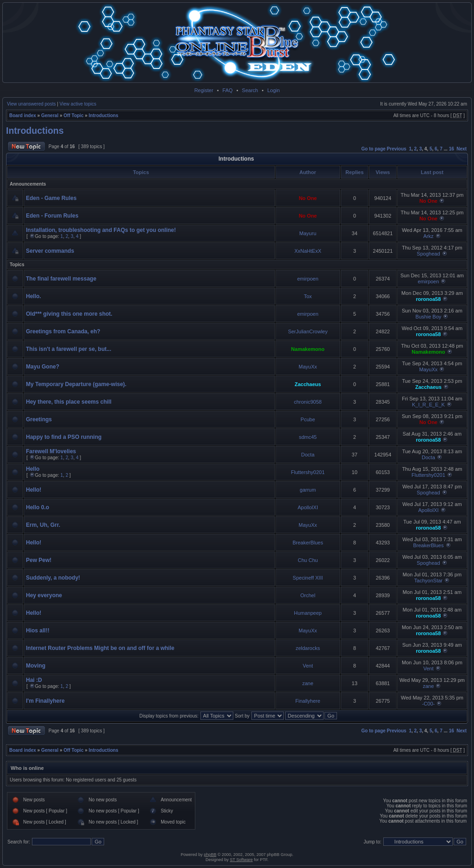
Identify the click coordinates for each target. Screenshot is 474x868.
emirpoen (308, 279)
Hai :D (34, 680)
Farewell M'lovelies (51, 451)
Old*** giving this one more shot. (69, 314)
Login (273, 90)
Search (250, 90)
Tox (308, 296)
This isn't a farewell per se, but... (69, 349)
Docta (308, 455)
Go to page (374, 149)
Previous (397, 149)
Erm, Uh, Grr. (43, 525)
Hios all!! (38, 631)
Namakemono (308, 349)
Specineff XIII (308, 578)
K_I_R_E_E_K (428, 405)
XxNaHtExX (308, 251)
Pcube (308, 419)
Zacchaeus (308, 384)
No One (308, 198)
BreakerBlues (308, 543)
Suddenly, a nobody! (53, 578)
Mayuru (308, 233)
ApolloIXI (308, 507)
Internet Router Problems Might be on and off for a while (100, 648)
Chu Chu (308, 560)
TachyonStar (428, 581)
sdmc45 (308, 437)
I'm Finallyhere (45, 701)
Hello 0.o (37, 507)
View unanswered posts (31, 104)
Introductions (104, 116)
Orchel (308, 595)
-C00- (429, 704)
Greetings (39, 419)
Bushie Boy (429, 317)
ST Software (241, 860)
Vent (308, 666)
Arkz (428, 236)
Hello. (34, 296)
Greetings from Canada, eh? (63, 331)
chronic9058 (308, 402)
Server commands (50, 251)
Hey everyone (44, 595)
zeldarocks (308, 648)
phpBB (210, 855)
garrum (308, 490)
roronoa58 (429, 299)
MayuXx (308, 367)
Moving (36, 666)
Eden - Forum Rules (52, 216)
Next (462, 149)
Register (204, 90)
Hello (33, 469)
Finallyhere (308, 701)
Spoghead (428, 254)
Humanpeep (308, 613)
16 (452, 149)
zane (308, 683)
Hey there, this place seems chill (69, 402)
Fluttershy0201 (308, 472)
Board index (23, 116)
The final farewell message (61, 279)
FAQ (228, 90)
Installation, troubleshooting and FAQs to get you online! (101, 230)
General (50, 116)
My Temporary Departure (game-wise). (76, 384)
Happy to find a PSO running (64, 437)
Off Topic (73, 116)
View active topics (78, 104)
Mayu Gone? (43, 367)
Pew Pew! (39, 560)
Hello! (34, 490)
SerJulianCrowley (308, 331)
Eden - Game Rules (51, 198)
